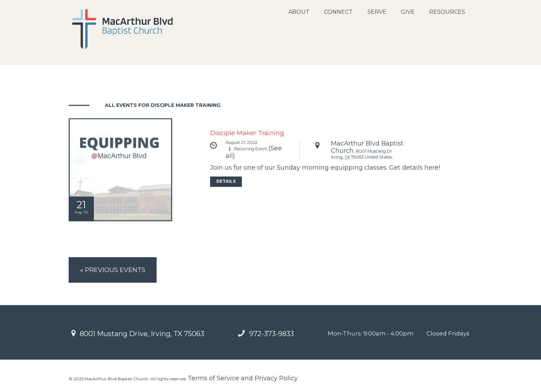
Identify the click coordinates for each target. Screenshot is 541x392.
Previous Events (115, 270)
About (299, 12)
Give (408, 12)
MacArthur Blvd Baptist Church (367, 148)
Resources (447, 12)
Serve (377, 12)
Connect (338, 12)
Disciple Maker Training (247, 133)
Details (226, 182)
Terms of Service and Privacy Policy (243, 380)
